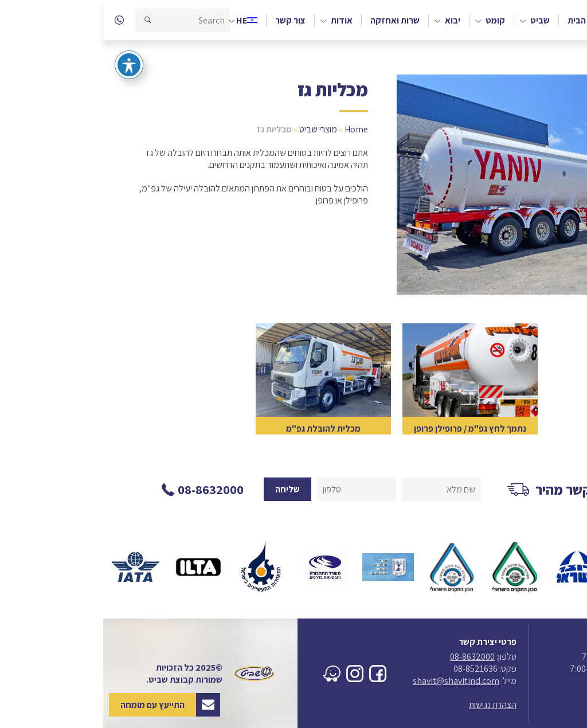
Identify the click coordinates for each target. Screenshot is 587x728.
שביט (437, 20)
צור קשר (187, 20)
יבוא (349, 20)
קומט (392, 20)
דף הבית (480, 20)
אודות (238, 20)
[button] (44, 20)
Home (253, 129)
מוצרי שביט (215, 129)
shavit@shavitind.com (353, 681)
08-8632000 (369, 657)
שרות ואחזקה (292, 20)
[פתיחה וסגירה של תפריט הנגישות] (26, 49)
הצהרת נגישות (390, 705)
